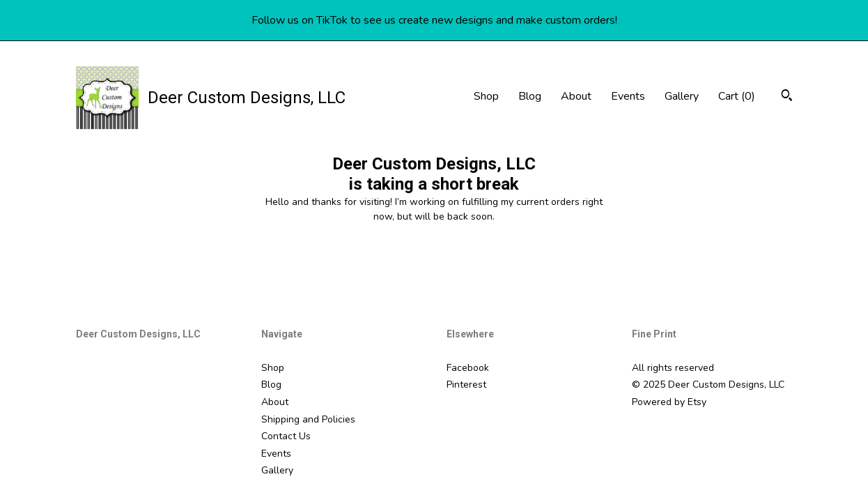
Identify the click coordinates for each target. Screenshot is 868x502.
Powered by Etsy (669, 402)
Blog (530, 96)
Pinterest (466, 385)
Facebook (468, 368)
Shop (486, 96)
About (576, 96)
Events (628, 96)
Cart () (737, 96)
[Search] (787, 97)
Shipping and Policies (308, 419)
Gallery (682, 96)
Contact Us (286, 436)
